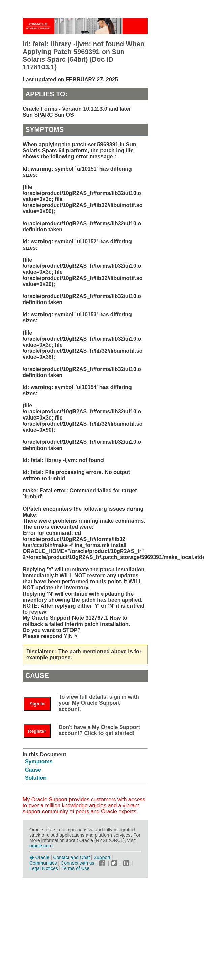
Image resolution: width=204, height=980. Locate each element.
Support (102, 857)
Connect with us (78, 863)
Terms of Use (76, 868)
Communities (43, 863)
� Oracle (39, 857)
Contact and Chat (71, 857)
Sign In (37, 704)
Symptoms (39, 762)
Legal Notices (44, 868)
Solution (36, 778)
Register (37, 731)
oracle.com (41, 846)
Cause (33, 770)
